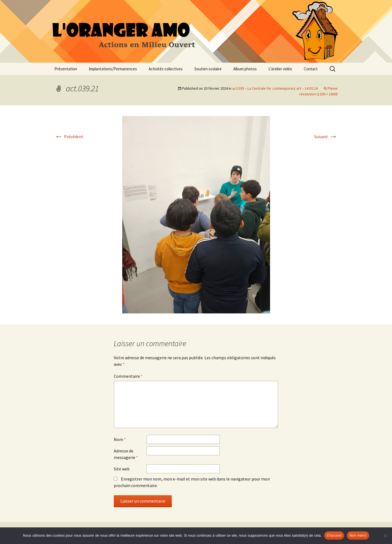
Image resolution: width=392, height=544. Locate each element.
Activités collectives (166, 69)
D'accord (334, 535)
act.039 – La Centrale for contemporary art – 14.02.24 (275, 88)
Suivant (326, 137)
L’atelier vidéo (280, 69)
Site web (122, 469)
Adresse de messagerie (126, 454)
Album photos (245, 69)
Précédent (69, 137)
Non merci (358, 535)
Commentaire (128, 376)
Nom (120, 439)
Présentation (66, 69)
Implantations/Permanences (113, 69)
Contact (311, 69)
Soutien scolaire (208, 69)
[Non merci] (385, 536)
